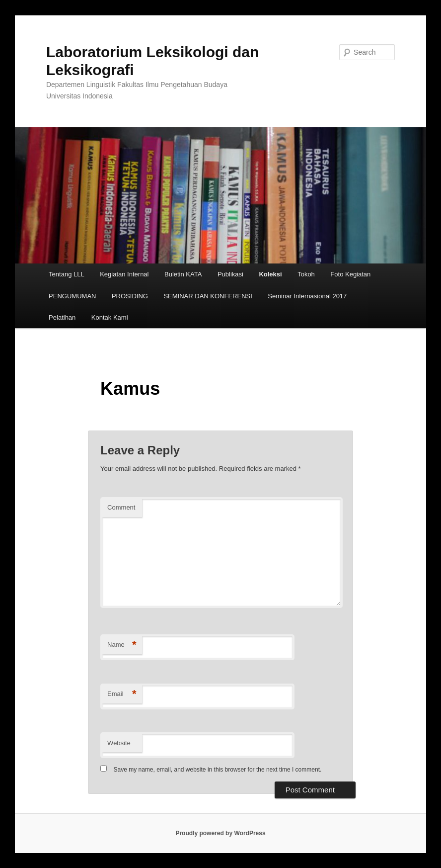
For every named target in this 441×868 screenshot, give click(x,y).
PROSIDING (130, 296)
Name (122, 645)
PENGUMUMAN (72, 296)
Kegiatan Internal (124, 274)
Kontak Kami (110, 317)
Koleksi (270, 274)
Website (119, 743)
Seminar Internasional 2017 (307, 296)
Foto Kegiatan (350, 274)
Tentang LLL (67, 274)
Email (122, 694)
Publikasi (230, 274)
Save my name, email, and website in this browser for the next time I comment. (217, 770)
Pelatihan (62, 317)
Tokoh (306, 274)
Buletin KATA (183, 274)
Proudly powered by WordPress (220, 833)
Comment (121, 507)
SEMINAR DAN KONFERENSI (208, 296)
